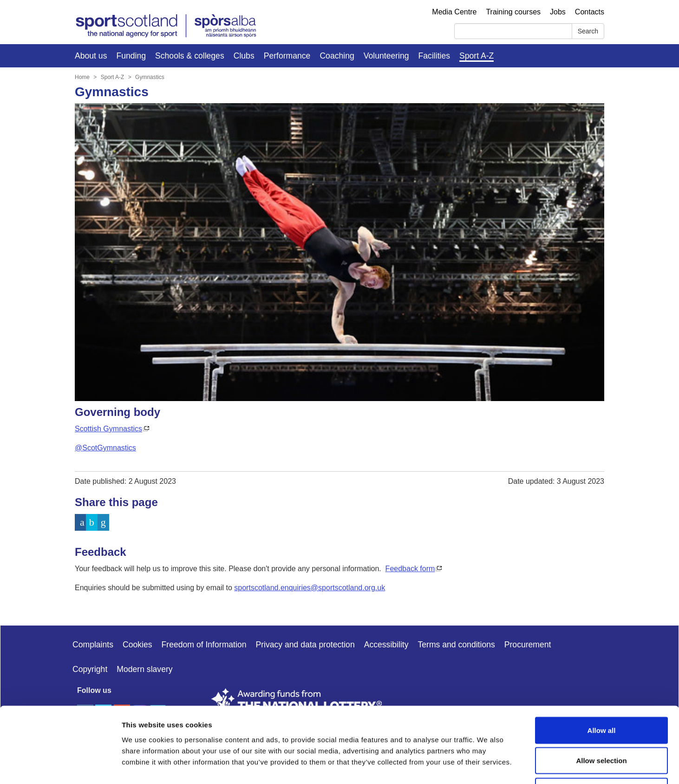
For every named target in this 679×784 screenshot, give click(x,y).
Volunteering (386, 56)
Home (82, 77)
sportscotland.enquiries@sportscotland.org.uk (310, 588)
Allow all (602, 662)
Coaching (337, 56)
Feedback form (410, 569)
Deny (602, 723)
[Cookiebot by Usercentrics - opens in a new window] (60, 766)
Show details (487, 766)
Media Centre (454, 12)
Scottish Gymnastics (108, 429)
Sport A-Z (477, 56)
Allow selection (601, 693)
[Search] (513, 31)
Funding (131, 56)
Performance (287, 56)
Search (588, 31)
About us (91, 56)
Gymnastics (150, 77)
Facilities (434, 56)
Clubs (244, 56)
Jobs (558, 12)
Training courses (513, 12)
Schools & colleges (190, 56)
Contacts (590, 12)
